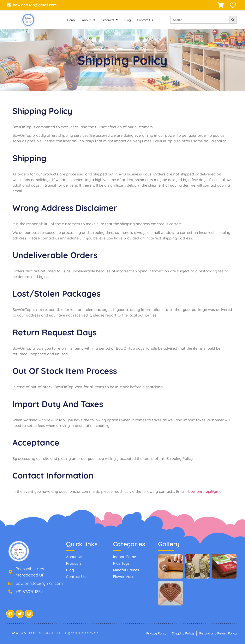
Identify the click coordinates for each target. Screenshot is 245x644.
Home (71, 20)
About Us (89, 20)
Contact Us (145, 20)
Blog (128, 20)
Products (110, 20)
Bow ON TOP (25, 633)
